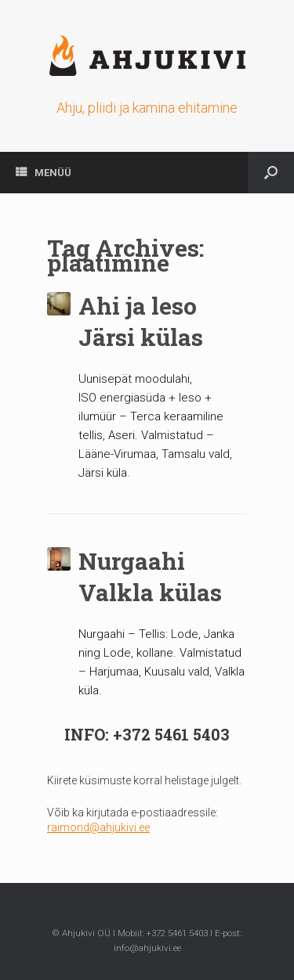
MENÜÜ (44, 173)
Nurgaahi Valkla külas (150, 577)
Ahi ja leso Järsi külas (141, 322)
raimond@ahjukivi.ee (98, 827)
